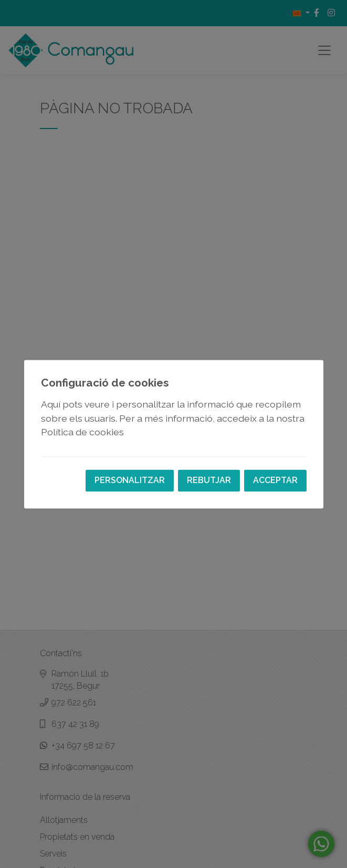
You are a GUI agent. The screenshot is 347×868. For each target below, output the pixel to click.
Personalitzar (130, 480)
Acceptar (275, 480)
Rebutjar (209, 480)
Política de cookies (82, 432)
